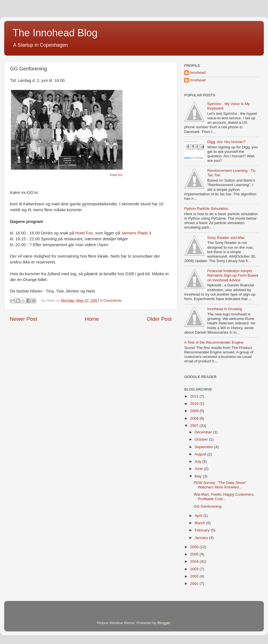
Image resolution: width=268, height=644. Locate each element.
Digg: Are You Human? (226, 142)
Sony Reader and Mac (226, 238)
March (200, 523)
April (199, 516)
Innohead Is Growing (225, 309)
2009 (195, 411)
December (204, 432)
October (202, 439)
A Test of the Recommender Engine (214, 342)
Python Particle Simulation (206, 209)
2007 (195, 426)
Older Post (159, 319)
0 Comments (111, 300)
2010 (195, 404)
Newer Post (23, 319)
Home (92, 319)
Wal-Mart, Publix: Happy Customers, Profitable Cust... (224, 497)
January (202, 538)
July (198, 461)
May (199, 476)
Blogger (164, 623)
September (204, 447)
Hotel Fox (84, 233)
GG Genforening (208, 506)
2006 (195, 547)
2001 (195, 584)
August (201, 454)
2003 (195, 569)
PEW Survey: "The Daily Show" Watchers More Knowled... (220, 485)
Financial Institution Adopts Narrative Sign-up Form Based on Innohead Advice (233, 275)
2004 (195, 561)
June (199, 469)
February (203, 530)
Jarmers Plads (135, 233)
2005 (195, 554)
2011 (195, 396)
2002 (195, 576)
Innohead (198, 73)
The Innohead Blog (55, 33)
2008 (195, 418)
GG (120, 175)
